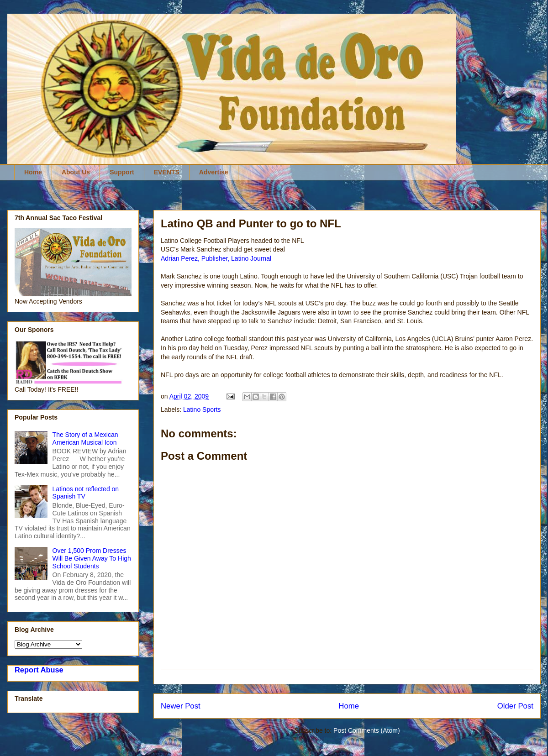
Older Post (515, 706)
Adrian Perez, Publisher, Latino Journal (216, 258)
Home (33, 172)
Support (122, 172)
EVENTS (167, 172)
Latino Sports (202, 409)
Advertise (214, 172)
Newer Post (181, 706)
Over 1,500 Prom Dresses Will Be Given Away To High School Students (92, 558)
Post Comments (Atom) (366, 730)
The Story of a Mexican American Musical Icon (85, 438)
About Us (76, 172)
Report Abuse (39, 670)
